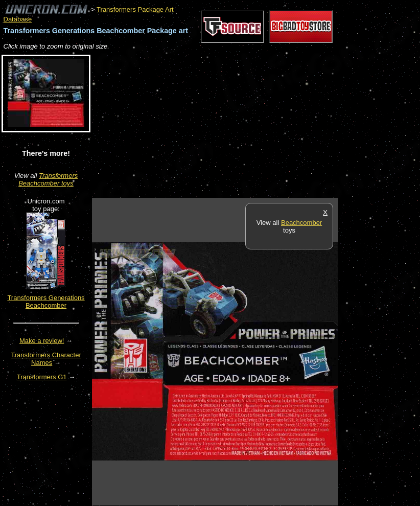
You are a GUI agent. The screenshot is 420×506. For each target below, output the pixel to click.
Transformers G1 (42, 377)
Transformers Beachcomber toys (48, 179)
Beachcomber (301, 223)
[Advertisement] (212, 125)
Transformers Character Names (46, 359)
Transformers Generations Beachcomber (46, 302)
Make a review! (42, 341)
